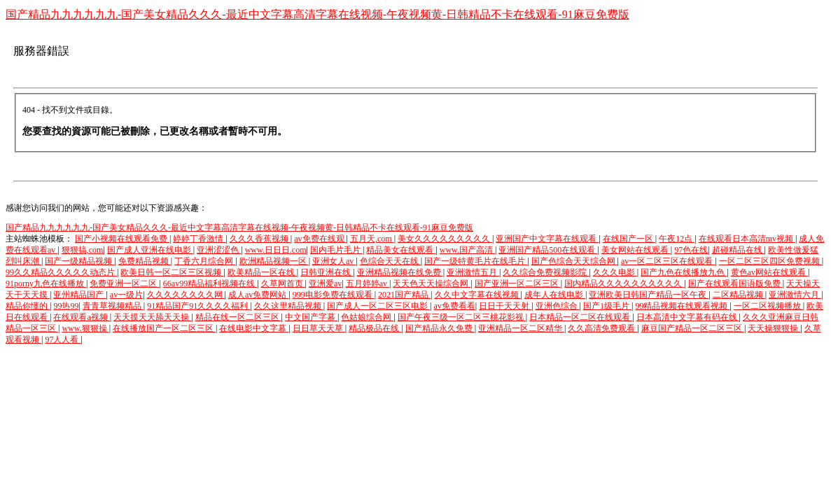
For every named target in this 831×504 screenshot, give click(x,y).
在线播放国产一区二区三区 (164, 328)
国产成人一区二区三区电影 (378, 306)
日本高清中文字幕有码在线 (688, 317)
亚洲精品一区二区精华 (521, 328)
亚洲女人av (334, 261)
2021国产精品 (404, 295)
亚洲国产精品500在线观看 (548, 250)
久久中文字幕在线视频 (478, 295)
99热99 (66, 306)
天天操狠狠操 (774, 328)
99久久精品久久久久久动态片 (61, 272)
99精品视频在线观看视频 (682, 306)
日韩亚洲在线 (327, 272)
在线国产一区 (629, 239)
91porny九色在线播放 (46, 283)
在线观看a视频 (81, 317)
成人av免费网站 (258, 295)
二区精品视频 (739, 295)
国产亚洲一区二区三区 (518, 283)
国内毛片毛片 (336, 250)
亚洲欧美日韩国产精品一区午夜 (649, 295)
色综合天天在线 (390, 261)
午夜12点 (677, 239)
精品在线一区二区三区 (238, 317)
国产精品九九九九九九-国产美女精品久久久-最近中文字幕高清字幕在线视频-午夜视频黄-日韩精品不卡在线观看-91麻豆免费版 (317, 14)
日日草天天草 (319, 328)
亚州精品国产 (79, 295)
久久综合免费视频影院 (546, 272)
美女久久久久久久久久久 (445, 239)
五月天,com (372, 239)
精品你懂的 (28, 306)
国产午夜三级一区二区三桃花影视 (462, 317)
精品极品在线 (375, 328)
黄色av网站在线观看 (769, 272)
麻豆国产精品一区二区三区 (693, 328)
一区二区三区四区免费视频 (770, 261)
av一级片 (126, 295)
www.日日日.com (276, 250)
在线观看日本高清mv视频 (747, 239)
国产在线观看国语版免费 (735, 283)
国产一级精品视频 (79, 261)
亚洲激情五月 (473, 272)
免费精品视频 (145, 261)
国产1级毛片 (607, 306)
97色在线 (691, 250)
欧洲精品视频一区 (274, 261)
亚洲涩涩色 (219, 250)
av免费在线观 (320, 239)
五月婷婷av (368, 283)
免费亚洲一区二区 (124, 283)
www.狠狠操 (85, 328)
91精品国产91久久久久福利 (198, 306)
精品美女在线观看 (401, 250)
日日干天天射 (505, 306)
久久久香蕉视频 (260, 239)
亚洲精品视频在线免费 (400, 272)
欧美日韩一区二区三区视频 (172, 272)
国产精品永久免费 (440, 328)
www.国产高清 (467, 250)
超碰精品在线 (738, 250)
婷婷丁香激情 (199, 239)
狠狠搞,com (83, 250)
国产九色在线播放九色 (684, 272)
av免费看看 (454, 306)
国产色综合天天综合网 (574, 261)
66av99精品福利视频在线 (210, 283)
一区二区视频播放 (768, 306)
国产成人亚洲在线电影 (150, 250)
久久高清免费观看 (602, 328)
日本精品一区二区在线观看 (581, 317)
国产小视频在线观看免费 (122, 239)
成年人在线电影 (555, 295)
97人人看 (63, 339)
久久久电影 (615, 272)
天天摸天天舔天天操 (152, 317)
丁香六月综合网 (205, 261)
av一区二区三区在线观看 (668, 261)
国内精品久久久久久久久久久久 (624, 283)
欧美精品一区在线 (262, 272)
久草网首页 (283, 283)
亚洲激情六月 (795, 295)
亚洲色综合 (558, 306)
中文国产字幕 (311, 317)
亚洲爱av (325, 283)
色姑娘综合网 (367, 317)
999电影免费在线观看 (334, 295)
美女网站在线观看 (636, 250)
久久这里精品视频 (289, 306)
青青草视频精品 (113, 306)
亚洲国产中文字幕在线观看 (547, 239)
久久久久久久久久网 (186, 295)
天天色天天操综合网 (432, 283)
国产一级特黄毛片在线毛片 (476, 261)
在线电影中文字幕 (254, 328)
